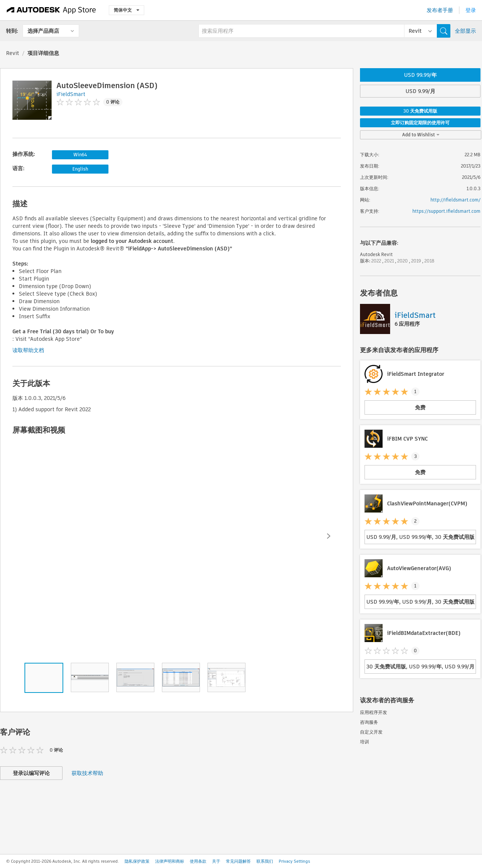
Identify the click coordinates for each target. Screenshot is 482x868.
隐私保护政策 (137, 861)
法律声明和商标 (170, 861)
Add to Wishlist (421, 135)
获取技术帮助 (87, 773)
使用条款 (198, 861)
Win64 (80, 155)
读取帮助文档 (28, 350)
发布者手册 (440, 10)
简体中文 (127, 10)
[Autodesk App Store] (51, 10)
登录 (471, 10)
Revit (13, 53)
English (80, 169)
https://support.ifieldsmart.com (446, 211)
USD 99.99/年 (420, 75)
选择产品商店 (43, 31)
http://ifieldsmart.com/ (455, 200)
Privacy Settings (294, 861)
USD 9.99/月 (420, 91)
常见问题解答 (238, 861)
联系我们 (265, 861)
